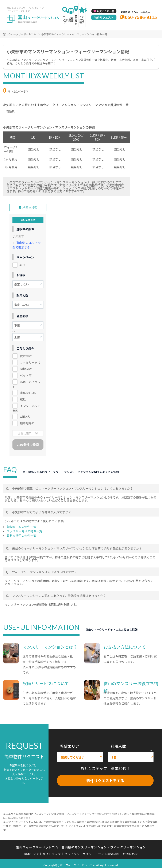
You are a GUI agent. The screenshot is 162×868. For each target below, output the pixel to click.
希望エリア (69, 743)
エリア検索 (65, 20)
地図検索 (76, 20)
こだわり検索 (82, 20)
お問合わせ (131, 851)
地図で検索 (30, 205)
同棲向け (26, 366)
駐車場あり (27, 420)
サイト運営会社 (109, 851)
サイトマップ (52, 851)
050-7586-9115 (141, 17)
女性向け (26, 353)
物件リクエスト (104, 17)
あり (22, 262)
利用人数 (118, 743)
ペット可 (26, 373)
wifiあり (25, 414)
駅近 (23, 397)
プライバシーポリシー (79, 851)
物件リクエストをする (105, 778)
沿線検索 (71, 20)
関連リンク (32, 851)
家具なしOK (28, 390)
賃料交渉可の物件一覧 (22, 533)
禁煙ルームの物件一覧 (22, 524)
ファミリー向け (30, 360)
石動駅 (10, 111)
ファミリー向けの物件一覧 (24, 528)
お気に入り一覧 (105, 11)
